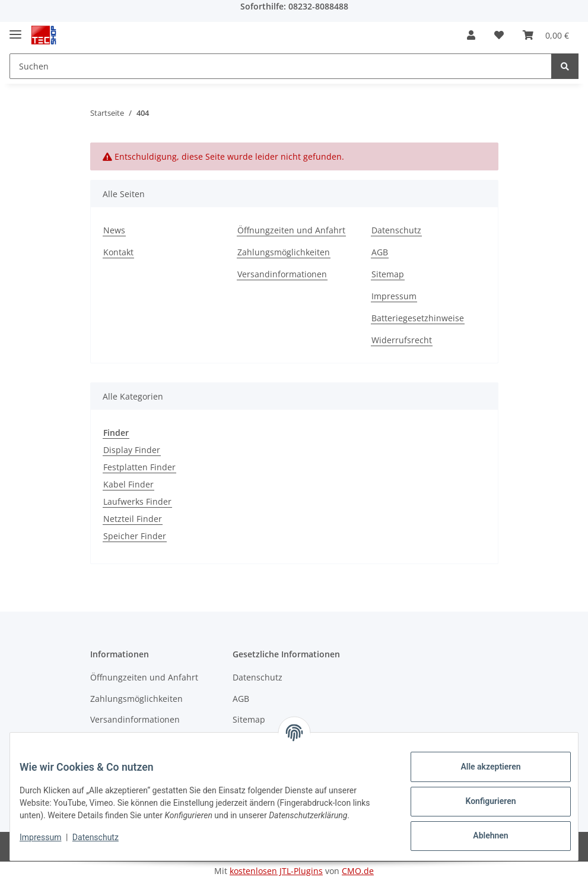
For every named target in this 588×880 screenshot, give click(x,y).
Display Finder (132, 450)
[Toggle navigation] (15, 29)
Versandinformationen (282, 274)
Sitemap (388, 274)
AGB (380, 252)
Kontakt (118, 252)
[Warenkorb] (546, 35)
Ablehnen (481, 835)
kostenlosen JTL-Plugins (276, 871)
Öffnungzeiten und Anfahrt (291, 230)
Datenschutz (396, 230)
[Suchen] (281, 66)
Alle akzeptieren (481, 767)
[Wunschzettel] (499, 35)
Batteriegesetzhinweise (418, 318)
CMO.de (358, 871)
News (114, 230)
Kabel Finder (128, 484)
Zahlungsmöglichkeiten (284, 252)
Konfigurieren (481, 801)
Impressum (394, 296)
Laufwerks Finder (137, 501)
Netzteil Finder (133, 519)
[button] (471, 35)
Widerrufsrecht (402, 340)
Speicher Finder (135, 536)
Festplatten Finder (139, 467)
